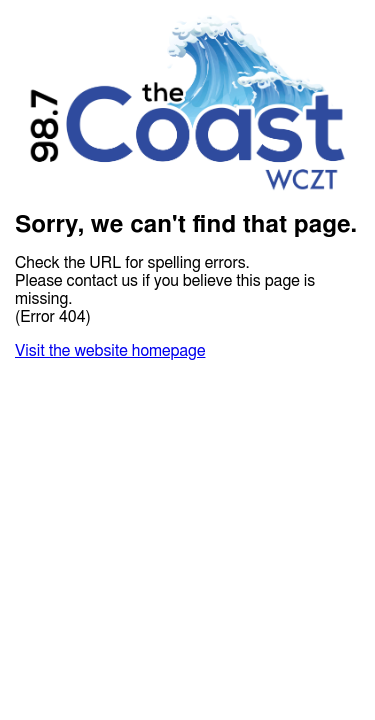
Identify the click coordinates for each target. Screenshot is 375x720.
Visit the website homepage (110, 351)
